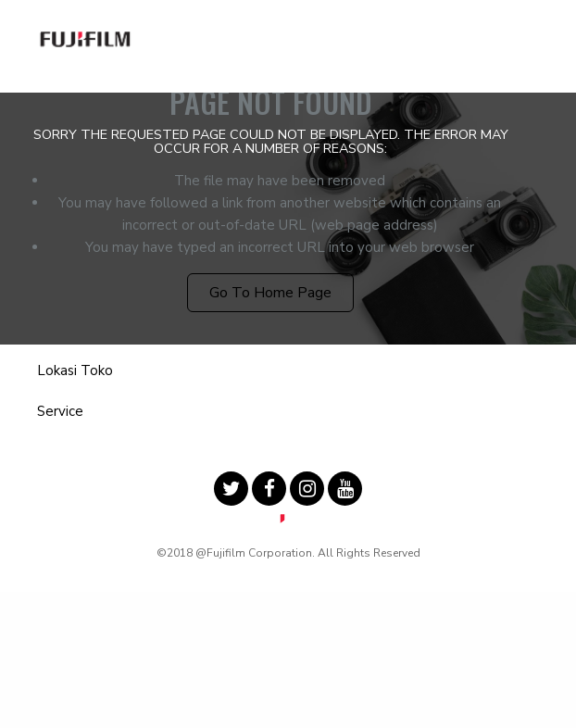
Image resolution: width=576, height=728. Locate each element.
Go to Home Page (270, 293)
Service (60, 411)
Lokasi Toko (75, 370)
